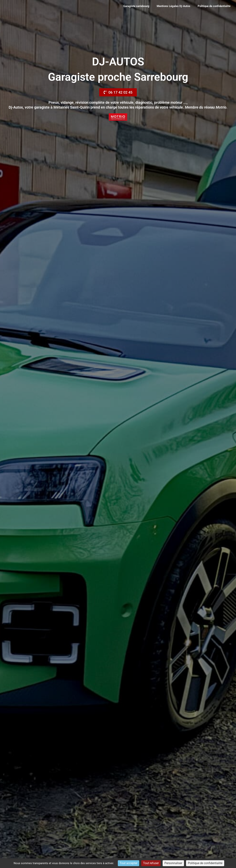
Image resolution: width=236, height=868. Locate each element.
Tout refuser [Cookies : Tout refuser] (151, 863)
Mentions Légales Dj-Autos (173, 6)
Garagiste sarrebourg (136, 6)
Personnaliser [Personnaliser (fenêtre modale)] (173, 863)
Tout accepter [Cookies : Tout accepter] (129, 863)
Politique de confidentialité (214, 6)
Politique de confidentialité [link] (205, 863)
